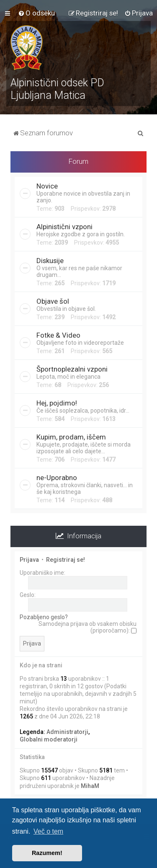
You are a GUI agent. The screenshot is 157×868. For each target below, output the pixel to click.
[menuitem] (36, 13)
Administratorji (67, 732)
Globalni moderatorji (49, 739)
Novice (47, 186)
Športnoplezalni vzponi (72, 369)
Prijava (29, 560)
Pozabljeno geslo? (44, 617)
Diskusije (50, 261)
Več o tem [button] (48, 831)
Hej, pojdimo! (57, 403)
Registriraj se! (66, 560)
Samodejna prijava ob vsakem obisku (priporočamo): (88, 627)
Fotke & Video (58, 335)
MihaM (90, 786)
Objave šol (53, 301)
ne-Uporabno (57, 478)
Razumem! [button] (47, 853)
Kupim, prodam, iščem (71, 437)
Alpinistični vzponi (64, 227)
